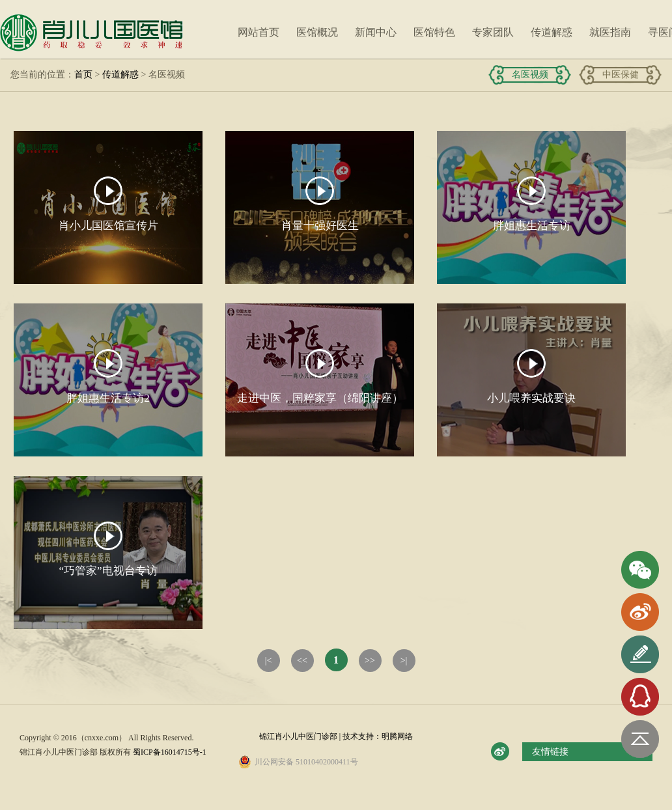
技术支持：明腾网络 (378, 736)
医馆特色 (434, 32)
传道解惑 (552, 32)
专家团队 (493, 32)
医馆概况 (317, 32)
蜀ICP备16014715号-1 (170, 752)
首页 (83, 75)
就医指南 (610, 32)
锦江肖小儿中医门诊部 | (301, 736)
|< (269, 661)
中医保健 (621, 75)
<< (302, 661)
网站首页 (259, 32)
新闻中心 (376, 32)
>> (370, 661)
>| (404, 661)
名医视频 (530, 75)
